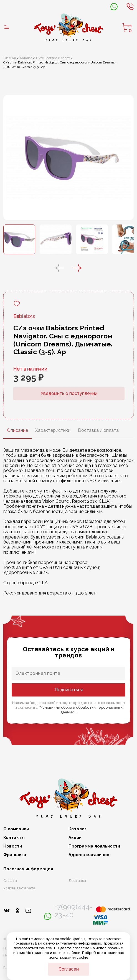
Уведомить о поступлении (69, 393)
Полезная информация (28, 869)
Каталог (26, 58)
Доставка (77, 881)
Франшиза (15, 855)
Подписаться (69, 690)
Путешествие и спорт (53, 58)
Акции (75, 838)
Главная (10, 58)
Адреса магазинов (89, 855)
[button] (60, 269)
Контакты (14, 838)
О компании (16, 829)
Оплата (10, 881)
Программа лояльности (94, 846)
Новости (13, 846)
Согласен (69, 969)
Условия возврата (19, 888)
